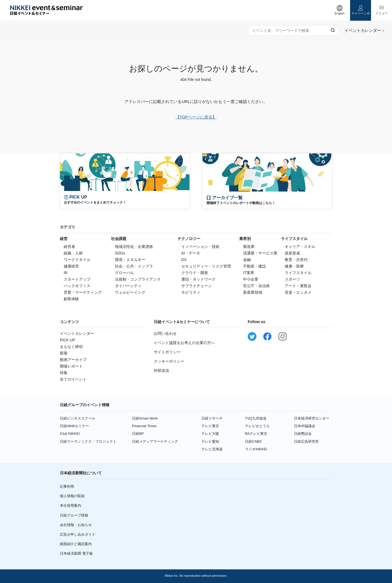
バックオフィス (77, 286)
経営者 (69, 247)
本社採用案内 (71, 505)
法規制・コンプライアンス (138, 279)
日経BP (138, 434)
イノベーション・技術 (200, 247)
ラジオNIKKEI (256, 449)
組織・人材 (73, 253)
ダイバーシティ (128, 286)
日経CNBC (254, 441)
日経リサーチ (212, 418)
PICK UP (68, 340)
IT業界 (249, 273)
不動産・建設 (255, 266)
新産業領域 (253, 292)
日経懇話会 (303, 434)
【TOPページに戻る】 (196, 117)
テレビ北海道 (212, 449)
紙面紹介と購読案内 (76, 544)
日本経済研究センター (312, 418)
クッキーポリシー (169, 361)
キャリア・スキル (300, 247)
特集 (64, 373)
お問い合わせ (165, 333)
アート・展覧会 (298, 286)
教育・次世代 (296, 260)
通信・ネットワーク (198, 279)
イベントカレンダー (77, 333)
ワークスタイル (77, 260)
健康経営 (71, 266)
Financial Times (144, 426)
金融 (247, 260)
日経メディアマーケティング (155, 441)
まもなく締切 (71, 347)
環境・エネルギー (130, 260)
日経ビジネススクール (78, 418)
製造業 (249, 247)
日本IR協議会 (305, 426)
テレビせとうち (257, 426)
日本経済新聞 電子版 (76, 553)
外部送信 (161, 371)
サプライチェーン (197, 286)
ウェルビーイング (130, 292)
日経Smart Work (145, 418)
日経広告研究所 (306, 441)
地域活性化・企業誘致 (134, 247)
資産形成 (292, 253)
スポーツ (292, 279)
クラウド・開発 (195, 273)
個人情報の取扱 (72, 496)
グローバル (124, 273)
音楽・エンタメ (298, 292)
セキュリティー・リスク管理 (206, 266)
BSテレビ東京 (256, 434)
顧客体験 (71, 299)
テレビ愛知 (210, 441)
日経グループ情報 (74, 515)
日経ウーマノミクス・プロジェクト (88, 441)
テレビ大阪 (210, 434)
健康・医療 (294, 266)
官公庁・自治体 (256, 286)
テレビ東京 (210, 426)
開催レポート (71, 366)
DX (184, 260)
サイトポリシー (167, 352)
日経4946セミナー (74, 426)
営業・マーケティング (83, 292)
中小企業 (251, 279)
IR (66, 273)
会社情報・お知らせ (76, 525)
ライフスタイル (298, 273)
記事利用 (67, 486)
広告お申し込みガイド (78, 534)
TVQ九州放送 (256, 418)
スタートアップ (77, 279)
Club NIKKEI (70, 434)
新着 (64, 353)
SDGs (120, 253)
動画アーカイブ (73, 360)
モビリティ (191, 292)
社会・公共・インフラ (134, 266)
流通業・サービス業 (260, 253)
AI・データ (191, 253)
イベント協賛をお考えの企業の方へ (184, 343)
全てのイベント (73, 379)
